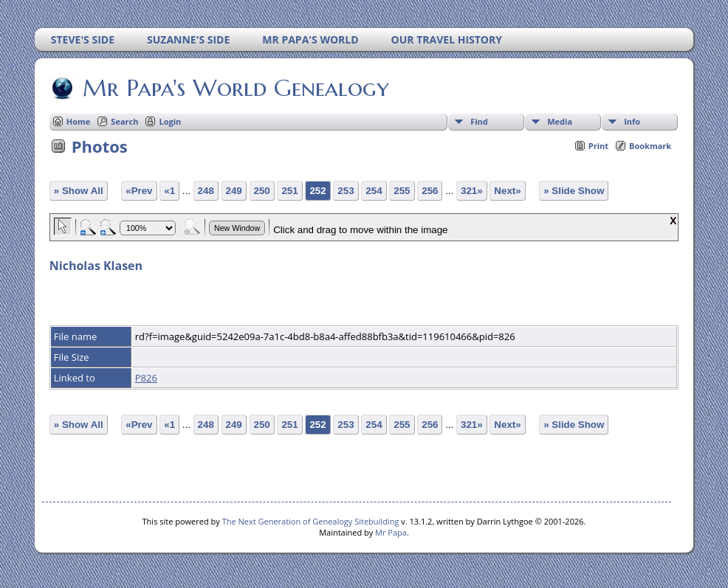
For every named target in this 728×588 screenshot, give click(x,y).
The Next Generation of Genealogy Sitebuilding (311, 521)
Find (479, 121)
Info (632, 121)
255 (402, 191)
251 (289, 191)
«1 (169, 191)
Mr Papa (391, 532)
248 (206, 191)
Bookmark (650, 146)
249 (234, 191)
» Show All (79, 191)
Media (560, 121)
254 (374, 191)
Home (79, 121)
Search (124, 121)
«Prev (139, 191)
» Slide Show (574, 191)
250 (262, 191)
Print (598, 146)
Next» (507, 191)
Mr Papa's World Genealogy (235, 88)
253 (346, 191)
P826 (146, 378)
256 (430, 191)
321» (472, 191)
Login (170, 121)
